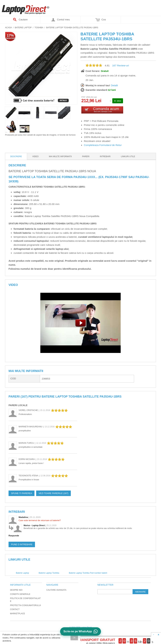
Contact (15, 609)
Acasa (8, 28)
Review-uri (120, 65)
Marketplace (17, 614)
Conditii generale (20, 594)
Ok (74, 638)
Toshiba (39, 28)
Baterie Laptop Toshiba (49, 573)
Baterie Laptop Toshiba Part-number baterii (88, 573)
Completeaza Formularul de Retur (103, 145)
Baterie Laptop (23, 28)
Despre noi (16, 590)
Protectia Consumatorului (25, 605)
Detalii (114, 85)
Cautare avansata (56, 590)
